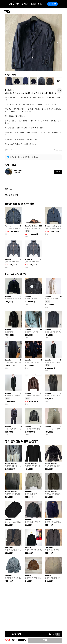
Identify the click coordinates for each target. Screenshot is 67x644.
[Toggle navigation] (62, 11)
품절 (45, 640)
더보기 (58, 81)
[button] (9, 43)
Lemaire (9, 90)
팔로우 (58, 172)
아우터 (12, 150)
